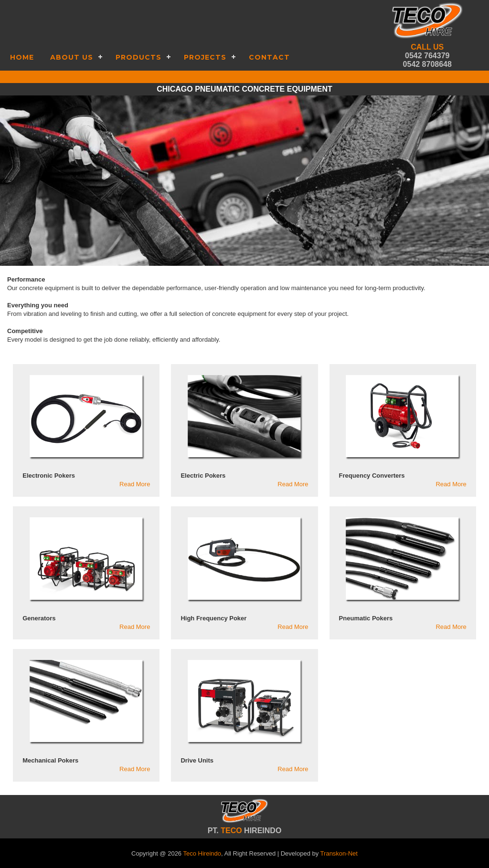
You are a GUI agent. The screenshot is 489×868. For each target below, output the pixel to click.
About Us (72, 57)
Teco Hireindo (202, 853)
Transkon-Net (339, 853)
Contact (269, 57)
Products (138, 57)
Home (22, 57)
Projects (205, 57)
